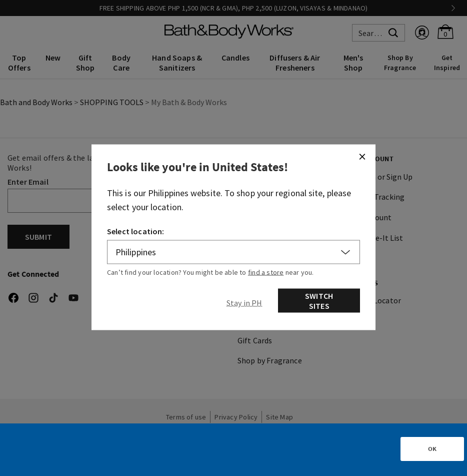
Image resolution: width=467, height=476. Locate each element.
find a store (266, 272)
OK (432, 449)
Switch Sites (319, 301)
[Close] (362, 157)
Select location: (136, 231)
